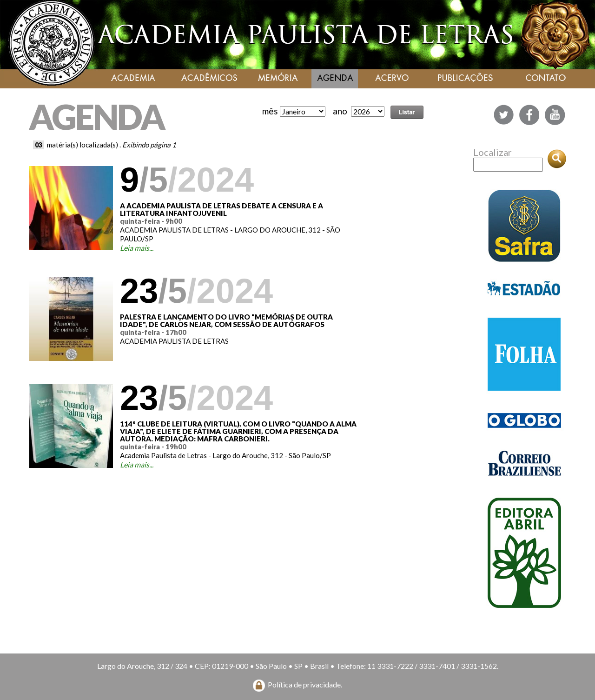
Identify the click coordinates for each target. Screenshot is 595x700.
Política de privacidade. (305, 684)
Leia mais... (137, 248)
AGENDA (97, 117)
